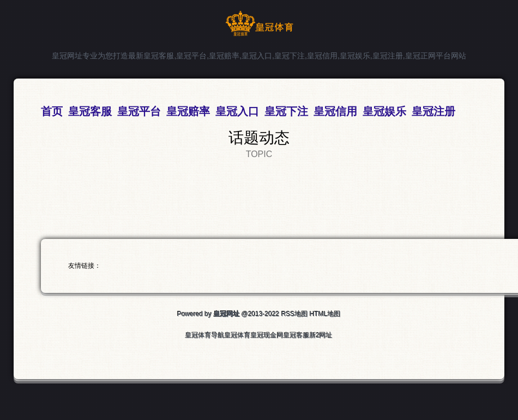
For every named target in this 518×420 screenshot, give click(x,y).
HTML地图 (325, 314)
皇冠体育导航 (205, 335)
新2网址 (321, 335)
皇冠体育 (238, 335)
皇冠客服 (297, 335)
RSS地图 (295, 314)
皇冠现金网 (267, 335)
